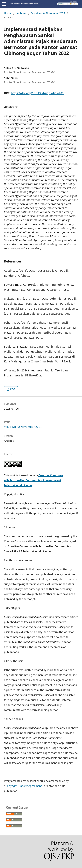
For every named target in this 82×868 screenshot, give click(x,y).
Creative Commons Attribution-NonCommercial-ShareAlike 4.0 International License (33, 480)
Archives (21, 13)
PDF (12, 389)
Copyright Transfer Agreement (24, 786)
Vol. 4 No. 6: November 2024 (48, 13)
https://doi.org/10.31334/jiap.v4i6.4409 (37, 93)
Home (8, 13)
